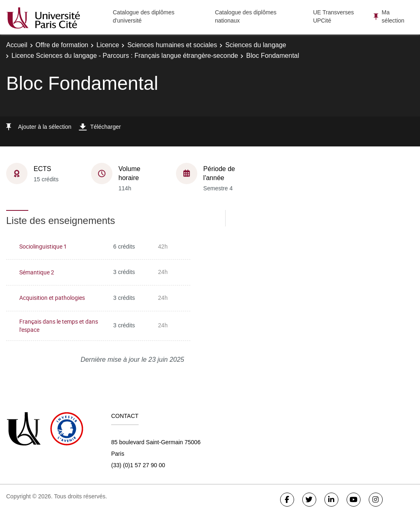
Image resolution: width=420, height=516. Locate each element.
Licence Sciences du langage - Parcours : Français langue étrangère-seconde (125, 56)
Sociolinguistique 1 (43, 246)
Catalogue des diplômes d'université (144, 16)
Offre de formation (62, 45)
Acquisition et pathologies (52, 298)
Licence (108, 45)
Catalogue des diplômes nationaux (246, 16)
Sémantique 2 (37, 272)
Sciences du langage (256, 45)
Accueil (17, 45)
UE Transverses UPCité (333, 16)
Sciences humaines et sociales (172, 45)
